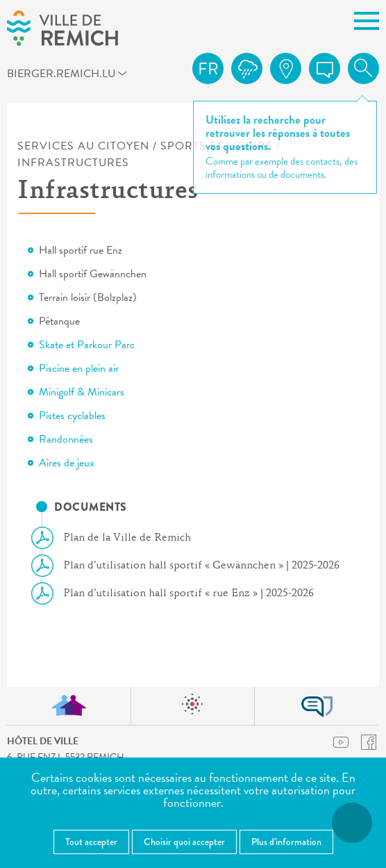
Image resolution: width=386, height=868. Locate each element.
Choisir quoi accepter (184, 842)
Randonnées (66, 439)
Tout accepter (91, 842)
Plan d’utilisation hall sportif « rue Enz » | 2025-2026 (178, 593)
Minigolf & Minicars (82, 392)
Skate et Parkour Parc (87, 345)
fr (208, 69)
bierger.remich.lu (26, 73)
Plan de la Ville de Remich (117, 538)
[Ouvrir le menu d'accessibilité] (352, 823)
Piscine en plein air (79, 368)
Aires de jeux (67, 463)
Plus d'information (286, 842)
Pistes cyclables (72, 416)
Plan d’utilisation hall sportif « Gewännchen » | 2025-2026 (191, 566)
